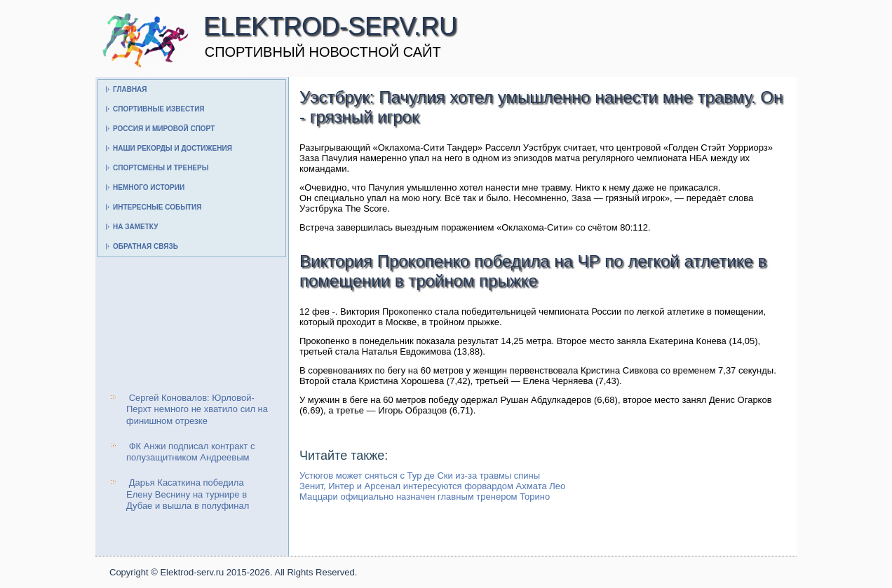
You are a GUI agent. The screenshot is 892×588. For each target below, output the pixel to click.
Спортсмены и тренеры (161, 168)
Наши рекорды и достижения (173, 148)
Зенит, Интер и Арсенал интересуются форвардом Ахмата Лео (432, 486)
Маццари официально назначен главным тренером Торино (425, 497)
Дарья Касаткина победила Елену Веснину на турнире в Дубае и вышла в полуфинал (188, 494)
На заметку (135, 227)
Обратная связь (146, 246)
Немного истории (149, 187)
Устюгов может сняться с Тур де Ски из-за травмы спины (420, 476)
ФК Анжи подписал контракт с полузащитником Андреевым (190, 452)
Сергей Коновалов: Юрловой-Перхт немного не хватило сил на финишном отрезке (197, 409)
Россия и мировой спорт (164, 129)
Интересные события (157, 207)
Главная (130, 89)
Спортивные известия (159, 109)
